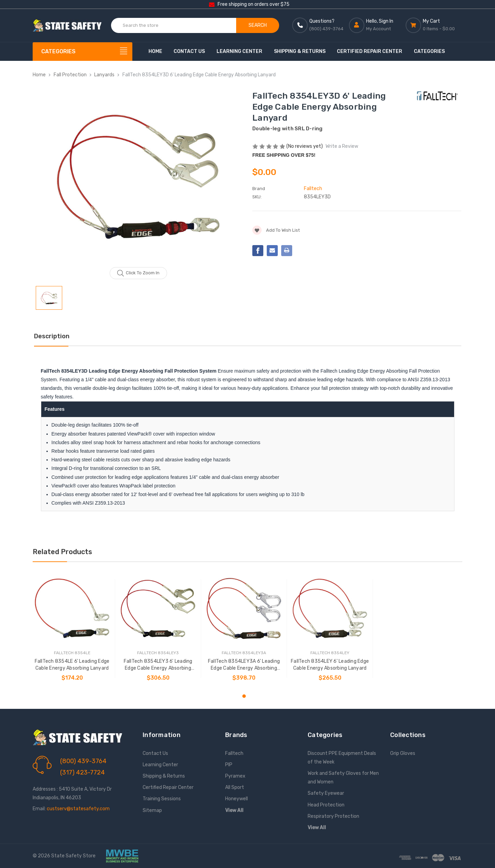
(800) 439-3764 (83, 761)
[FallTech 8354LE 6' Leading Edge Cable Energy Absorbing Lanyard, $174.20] (72, 608)
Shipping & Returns (300, 51)
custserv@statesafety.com (78, 809)
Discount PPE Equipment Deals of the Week (342, 758)
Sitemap (152, 810)
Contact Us (189, 51)
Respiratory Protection (333, 816)
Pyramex (235, 776)
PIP (229, 765)
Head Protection (326, 805)
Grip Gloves (403, 753)
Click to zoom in (138, 273)
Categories (429, 51)
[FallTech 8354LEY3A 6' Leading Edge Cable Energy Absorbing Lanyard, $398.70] (244, 608)
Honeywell (236, 799)
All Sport (235, 787)
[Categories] (82, 52)
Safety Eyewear (326, 793)
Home (155, 51)
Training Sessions (162, 799)
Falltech (234, 753)
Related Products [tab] (62, 552)
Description (52, 336)
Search (258, 25)
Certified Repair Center (370, 51)
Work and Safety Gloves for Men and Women (343, 778)
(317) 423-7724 (82, 772)
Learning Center (239, 51)
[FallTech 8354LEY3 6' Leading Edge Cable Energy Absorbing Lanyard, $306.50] (158, 608)
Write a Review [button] (342, 146)
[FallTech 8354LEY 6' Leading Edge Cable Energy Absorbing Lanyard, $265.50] (330, 608)
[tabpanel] (72, 629)
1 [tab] (244, 696)
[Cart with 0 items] (434, 25)
